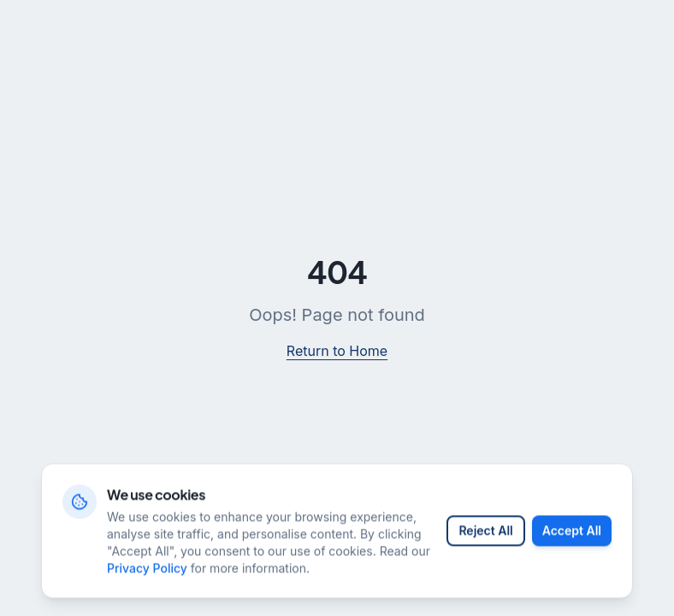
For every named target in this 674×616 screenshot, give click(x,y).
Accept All (572, 546)
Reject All (485, 546)
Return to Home (337, 351)
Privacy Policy (147, 584)
